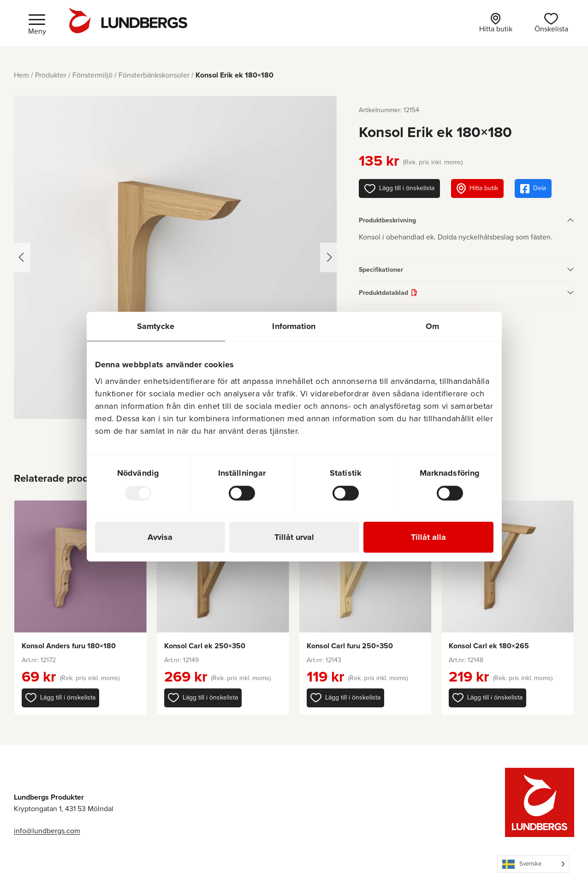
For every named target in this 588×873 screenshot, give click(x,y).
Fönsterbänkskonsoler (154, 75)
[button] (60, 698)
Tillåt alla (428, 537)
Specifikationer (381, 269)
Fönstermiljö (92, 75)
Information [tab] (294, 326)
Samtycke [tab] (156, 326)
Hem (21, 75)
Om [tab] (432, 326)
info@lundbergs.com (47, 831)
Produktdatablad (383, 293)
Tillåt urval (294, 537)
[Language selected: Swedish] (533, 864)
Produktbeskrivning (387, 220)
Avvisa (160, 537)
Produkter (51, 75)
